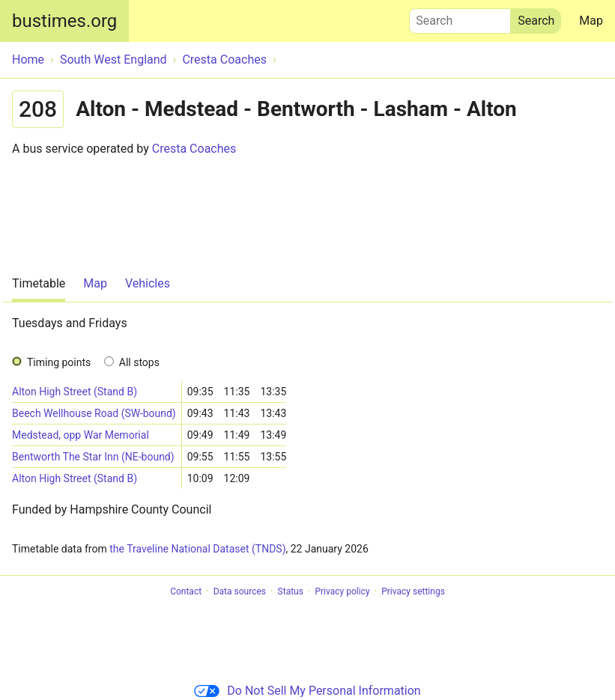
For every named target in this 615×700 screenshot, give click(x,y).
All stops (139, 362)
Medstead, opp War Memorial (81, 435)
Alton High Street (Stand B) (75, 392)
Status (291, 591)
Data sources (240, 591)
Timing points (59, 362)
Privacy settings (413, 591)
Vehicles (148, 283)
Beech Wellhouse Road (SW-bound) (94, 413)
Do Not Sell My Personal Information (307, 691)
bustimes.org (64, 21)
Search (460, 17)
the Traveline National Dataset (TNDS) (197, 549)
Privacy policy (342, 591)
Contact (186, 591)
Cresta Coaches (194, 149)
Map (591, 21)
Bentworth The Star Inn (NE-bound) (93, 457)
